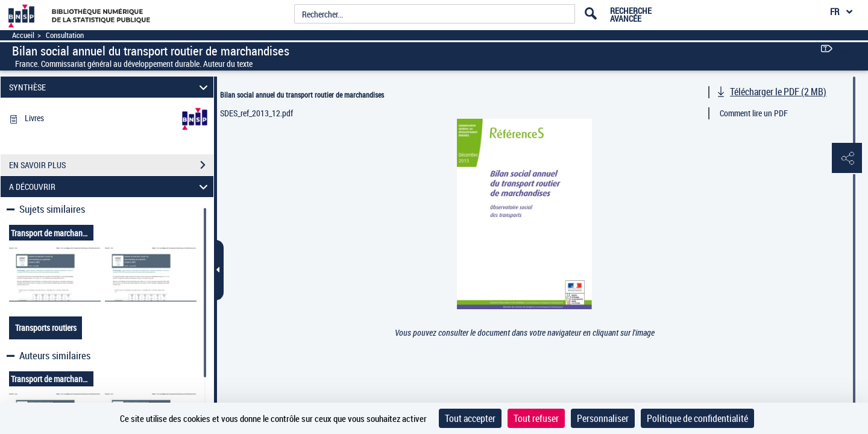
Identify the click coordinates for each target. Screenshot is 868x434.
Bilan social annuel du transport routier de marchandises (302, 95)
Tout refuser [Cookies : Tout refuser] (536, 418)
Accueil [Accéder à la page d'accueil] (23, 35)
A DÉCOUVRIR (110, 187)
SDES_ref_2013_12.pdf (256, 113)
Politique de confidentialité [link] (697, 418)
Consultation (65, 35)
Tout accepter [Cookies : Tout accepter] (470, 418)
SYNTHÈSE (110, 87)
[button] (847, 159)
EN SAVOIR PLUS (111, 165)
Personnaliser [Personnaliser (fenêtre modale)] (603, 418)
